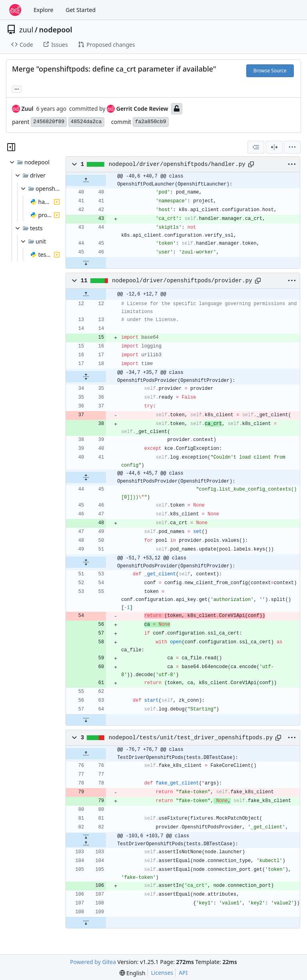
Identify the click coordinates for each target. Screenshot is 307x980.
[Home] (15, 10)
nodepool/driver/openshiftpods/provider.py (182, 281)
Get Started (81, 10)
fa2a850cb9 (151, 122)
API (183, 973)
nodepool (56, 30)
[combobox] (256, 147)
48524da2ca (86, 122)
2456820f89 (49, 122)
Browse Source (270, 71)
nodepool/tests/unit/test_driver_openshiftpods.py (191, 738)
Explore (43, 10)
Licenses (162, 973)
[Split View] (274, 147)
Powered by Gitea (93, 962)
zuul (26, 30)
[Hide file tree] (11, 147)
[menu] (292, 147)
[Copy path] (251, 164)
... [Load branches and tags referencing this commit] (17, 88)
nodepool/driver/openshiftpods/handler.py (177, 164)
